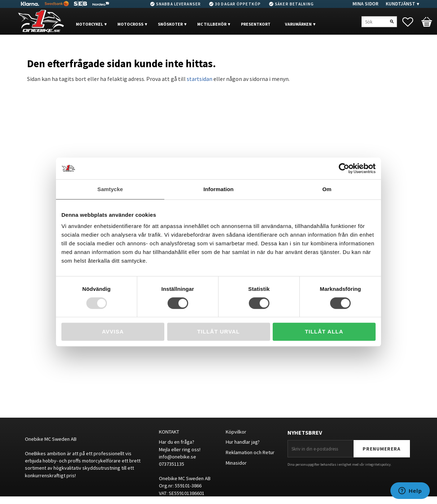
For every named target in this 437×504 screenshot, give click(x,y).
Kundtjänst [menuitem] (401, 4)
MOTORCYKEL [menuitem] (89, 24)
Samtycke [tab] (110, 189)
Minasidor (236, 463)
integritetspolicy (378, 464)
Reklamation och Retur (250, 452)
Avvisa (113, 331)
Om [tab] (327, 189)
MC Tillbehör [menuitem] (212, 24)
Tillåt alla (324, 331)
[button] (411, 22)
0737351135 (172, 464)
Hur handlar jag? (243, 442)
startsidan (200, 79)
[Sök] (392, 22)
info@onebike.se (178, 457)
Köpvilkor (236, 432)
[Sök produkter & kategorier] (379, 22)
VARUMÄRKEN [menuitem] (298, 24)
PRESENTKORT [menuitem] (256, 24)
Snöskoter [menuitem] (170, 24)
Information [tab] (218, 189)
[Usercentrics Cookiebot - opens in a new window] (344, 168)
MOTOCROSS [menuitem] (130, 24)
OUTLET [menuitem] (91, 46)
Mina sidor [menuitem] (365, 4)
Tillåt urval (218, 331)
